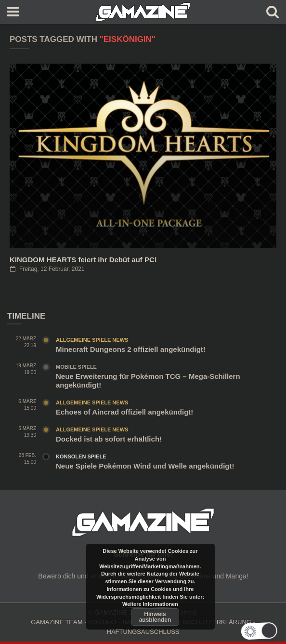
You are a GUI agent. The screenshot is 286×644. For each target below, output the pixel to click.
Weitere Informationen (150, 604)
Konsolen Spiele (81, 456)
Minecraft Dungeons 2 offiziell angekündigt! (131, 349)
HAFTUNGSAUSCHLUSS (143, 632)
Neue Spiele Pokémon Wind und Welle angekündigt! (145, 466)
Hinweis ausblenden (155, 617)
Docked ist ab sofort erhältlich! (109, 439)
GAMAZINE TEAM (57, 622)
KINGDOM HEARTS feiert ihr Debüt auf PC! (83, 260)
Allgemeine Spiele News (92, 340)
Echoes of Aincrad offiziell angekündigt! (124, 412)
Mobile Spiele (76, 367)
